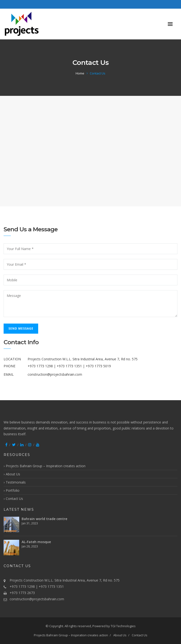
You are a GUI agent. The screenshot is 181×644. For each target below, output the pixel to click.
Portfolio (13, 490)
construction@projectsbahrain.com (55, 374)
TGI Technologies (123, 626)
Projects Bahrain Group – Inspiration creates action (46, 466)
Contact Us (14, 499)
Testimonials (16, 482)
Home (80, 73)
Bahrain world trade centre (44, 519)
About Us (13, 474)
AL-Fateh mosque (36, 542)
